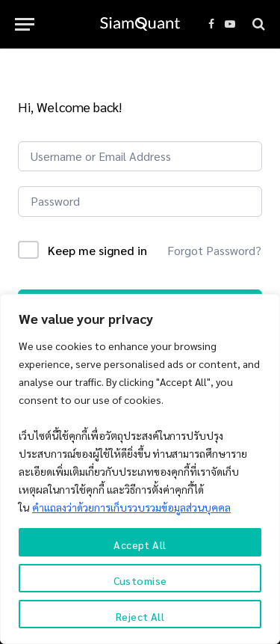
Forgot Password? (214, 250)
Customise (140, 580)
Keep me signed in (97, 250)
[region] (140, 469)
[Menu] (25, 24)
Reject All (140, 616)
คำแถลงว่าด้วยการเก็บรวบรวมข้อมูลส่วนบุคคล (131, 507)
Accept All (140, 545)
